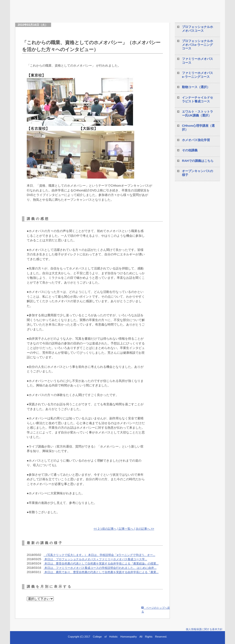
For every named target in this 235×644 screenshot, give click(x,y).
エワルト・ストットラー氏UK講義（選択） (198, 113)
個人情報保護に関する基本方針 (204, 629)
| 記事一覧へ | (126, 529)
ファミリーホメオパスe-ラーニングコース (198, 75)
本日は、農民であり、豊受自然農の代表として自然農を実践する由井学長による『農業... (101, 572)
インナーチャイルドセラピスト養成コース (198, 99)
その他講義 (190, 150)
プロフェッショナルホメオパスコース (198, 29)
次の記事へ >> (145, 529)
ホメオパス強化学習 (196, 140)
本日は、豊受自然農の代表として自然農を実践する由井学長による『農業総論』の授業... (101, 564)
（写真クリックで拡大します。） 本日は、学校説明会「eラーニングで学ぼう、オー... (99, 555)
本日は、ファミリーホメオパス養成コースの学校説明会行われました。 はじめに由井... (100, 568)
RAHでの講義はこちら (198, 161)
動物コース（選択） (196, 87)
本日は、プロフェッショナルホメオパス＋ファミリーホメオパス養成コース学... (95, 559)
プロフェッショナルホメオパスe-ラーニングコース (198, 45)
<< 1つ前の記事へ (105, 529)
